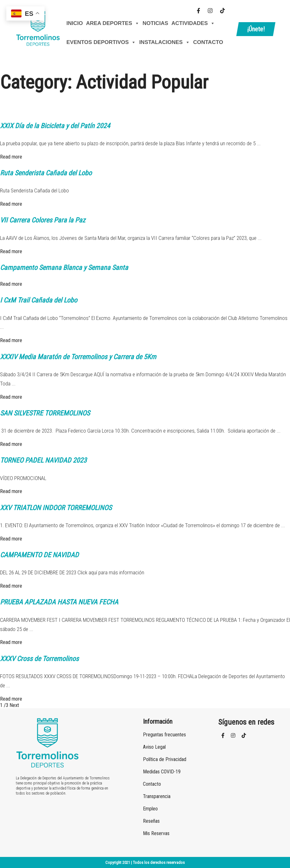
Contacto (208, 42)
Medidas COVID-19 (162, 772)
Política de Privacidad (165, 759)
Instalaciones (165, 42)
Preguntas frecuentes (164, 735)
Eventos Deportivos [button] (101, 42)
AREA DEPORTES (113, 23)
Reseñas (151, 821)
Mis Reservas (156, 833)
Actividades (193, 23)
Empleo (150, 809)
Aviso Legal (154, 747)
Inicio (75, 23)
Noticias (155, 23)
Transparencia (157, 796)
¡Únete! (256, 29)
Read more (11, 157)
